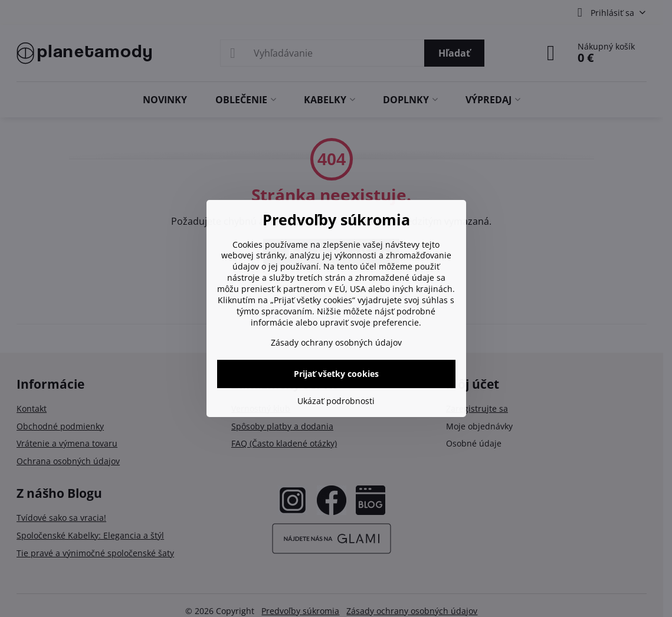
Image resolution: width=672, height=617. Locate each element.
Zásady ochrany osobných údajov (336, 342)
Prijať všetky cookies (336, 374)
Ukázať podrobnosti (336, 401)
